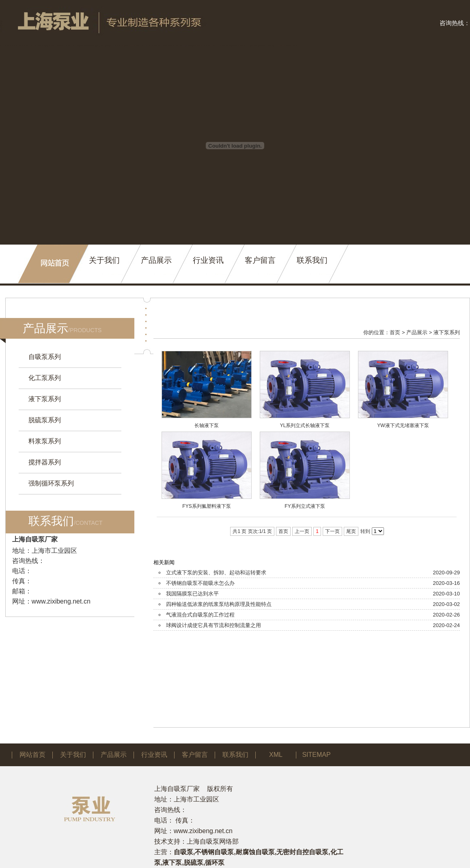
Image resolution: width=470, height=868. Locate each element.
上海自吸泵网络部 (213, 841)
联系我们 (312, 260)
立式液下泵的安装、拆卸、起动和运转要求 (216, 573)
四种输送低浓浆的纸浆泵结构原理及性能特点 (219, 604)
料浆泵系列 (45, 441)
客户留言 (260, 260)
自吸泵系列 (45, 357)
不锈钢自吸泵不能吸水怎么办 (200, 583)
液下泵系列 (45, 399)
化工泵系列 (45, 378)
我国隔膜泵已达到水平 (192, 594)
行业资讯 (208, 260)
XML (276, 755)
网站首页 (32, 755)
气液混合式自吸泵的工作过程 (200, 615)
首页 (395, 332)
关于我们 (104, 260)
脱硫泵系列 (45, 420)
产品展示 (156, 260)
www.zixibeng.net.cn (61, 601)
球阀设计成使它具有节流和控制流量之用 (213, 625)
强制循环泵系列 (51, 483)
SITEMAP (316, 755)
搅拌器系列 (45, 462)
